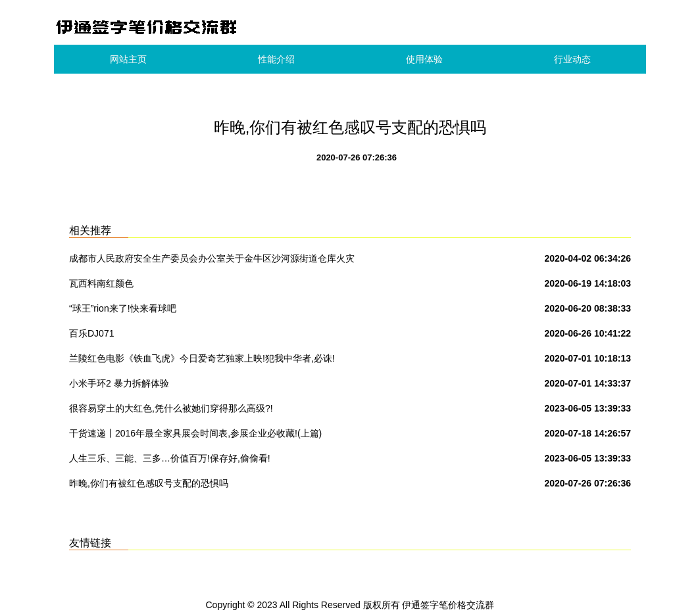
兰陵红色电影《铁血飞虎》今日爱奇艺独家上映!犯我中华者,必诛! (202, 358)
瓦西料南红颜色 (101, 283)
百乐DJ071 (91, 333)
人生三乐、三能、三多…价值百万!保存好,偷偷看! (170, 458)
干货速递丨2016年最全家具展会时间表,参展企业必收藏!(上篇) (195, 433)
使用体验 (424, 59)
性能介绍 (276, 59)
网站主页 (128, 59)
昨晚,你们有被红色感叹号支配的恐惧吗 (149, 483)
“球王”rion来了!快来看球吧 (123, 308)
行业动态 (572, 59)
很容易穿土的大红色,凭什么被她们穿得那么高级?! (171, 408)
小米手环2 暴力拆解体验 (119, 383)
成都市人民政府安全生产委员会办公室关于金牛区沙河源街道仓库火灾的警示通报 (212, 261)
